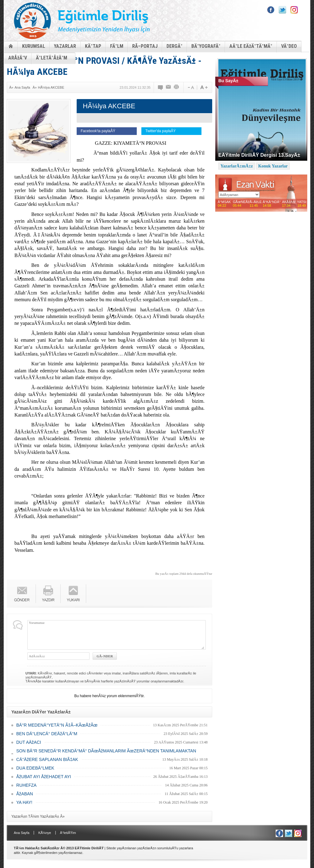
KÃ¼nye (45, 833)
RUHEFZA (26, 785)
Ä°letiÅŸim (68, 833)
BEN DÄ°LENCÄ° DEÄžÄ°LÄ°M (47, 734)
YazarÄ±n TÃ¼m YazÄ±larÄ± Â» (38, 816)
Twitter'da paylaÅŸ (161, 131)
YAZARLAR (65, 46)
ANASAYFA (11, 46)
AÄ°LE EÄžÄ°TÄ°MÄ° (251, 46)
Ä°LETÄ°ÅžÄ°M (52, 58)
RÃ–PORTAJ (145, 46)
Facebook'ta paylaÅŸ (98, 131)
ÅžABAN (25, 794)
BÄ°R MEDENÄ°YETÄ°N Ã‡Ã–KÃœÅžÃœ (57, 725)
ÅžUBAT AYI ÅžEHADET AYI (44, 777)
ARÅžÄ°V (18, 58)
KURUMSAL (34, 46)
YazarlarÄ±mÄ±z (237, 166)
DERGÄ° (174, 46)
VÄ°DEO (289, 46)
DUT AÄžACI (29, 742)
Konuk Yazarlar (273, 166)
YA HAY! (24, 802)
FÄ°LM (117, 46)
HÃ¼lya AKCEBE (51, 87)
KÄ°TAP (93, 46)
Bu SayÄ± (228, 81)
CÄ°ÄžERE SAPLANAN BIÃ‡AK (47, 759)
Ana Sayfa (22, 87)
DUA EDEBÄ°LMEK (35, 768)
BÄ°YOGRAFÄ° (206, 46)
